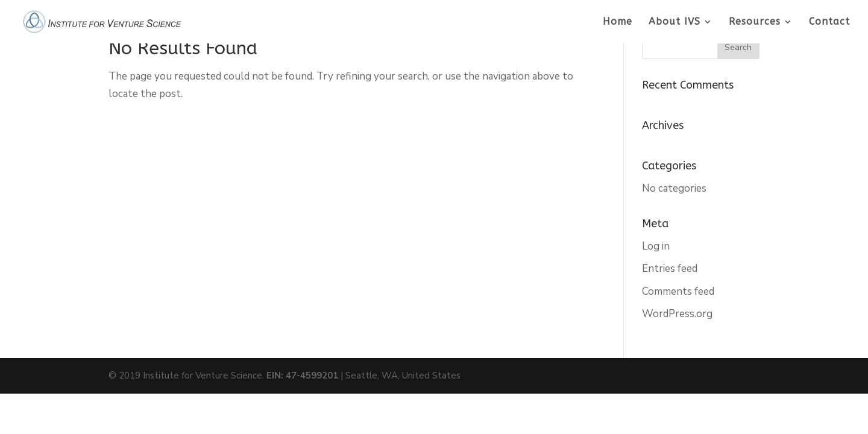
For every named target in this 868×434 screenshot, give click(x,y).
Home (618, 22)
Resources (755, 22)
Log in (656, 246)
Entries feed (670, 269)
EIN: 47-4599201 (302, 376)
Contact (829, 22)
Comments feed (678, 291)
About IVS (675, 22)
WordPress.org (677, 314)
